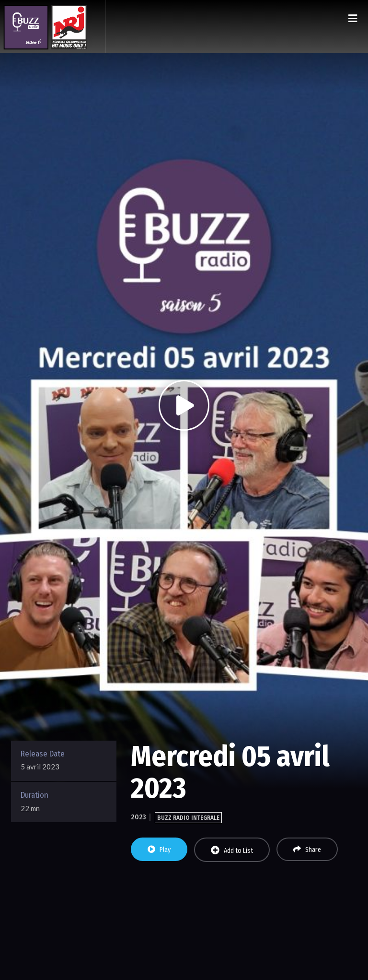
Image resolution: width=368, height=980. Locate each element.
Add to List (232, 850)
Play (159, 850)
